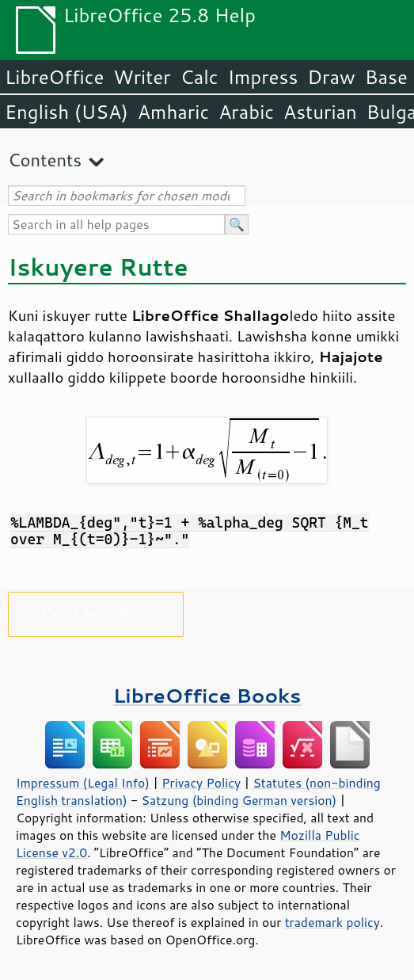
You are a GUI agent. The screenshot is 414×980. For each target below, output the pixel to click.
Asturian (320, 112)
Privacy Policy (201, 783)
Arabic (246, 112)
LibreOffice (54, 77)
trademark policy (332, 922)
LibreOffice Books (207, 695)
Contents (45, 160)
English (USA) (66, 112)
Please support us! (96, 611)
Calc (199, 77)
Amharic (173, 112)
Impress (263, 77)
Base (386, 77)
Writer (142, 77)
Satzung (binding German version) (239, 800)
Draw (331, 77)
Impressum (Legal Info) (83, 783)
